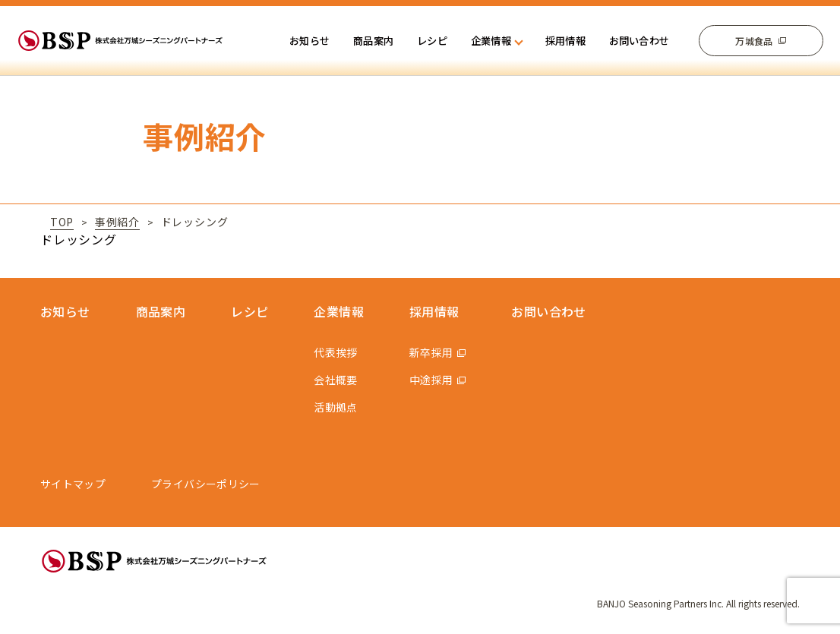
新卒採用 (431, 352)
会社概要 (335, 380)
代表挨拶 (335, 352)
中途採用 (431, 380)
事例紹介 (117, 222)
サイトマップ (73, 484)
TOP (62, 222)
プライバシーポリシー (206, 484)
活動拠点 (335, 407)
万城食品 (754, 41)
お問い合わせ (639, 41)
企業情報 (339, 311)
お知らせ (309, 41)
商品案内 (373, 41)
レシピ (432, 41)
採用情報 (565, 41)
